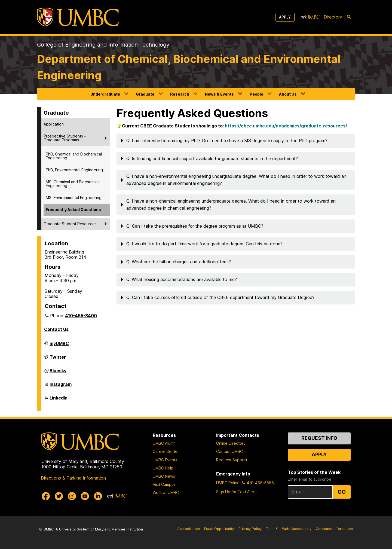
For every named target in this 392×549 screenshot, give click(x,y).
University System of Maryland (85, 529)
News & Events (219, 94)
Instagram (61, 386)
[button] (236, 141)
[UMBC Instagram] (72, 496)
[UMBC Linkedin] (98, 496)
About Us (288, 94)
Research (180, 94)
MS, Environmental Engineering (74, 198)
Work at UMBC (166, 492)
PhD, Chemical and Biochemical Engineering (74, 156)
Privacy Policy (250, 529)
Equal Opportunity (219, 529)
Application (54, 124)
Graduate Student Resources (70, 224)
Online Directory (231, 443)
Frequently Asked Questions (73, 210)
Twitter (58, 359)
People (256, 94)
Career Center (166, 451)
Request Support (232, 460)
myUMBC (59, 346)
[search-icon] (349, 17)
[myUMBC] (310, 17)
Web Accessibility (297, 529)
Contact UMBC (229, 451)
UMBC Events (165, 460)
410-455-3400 (81, 316)
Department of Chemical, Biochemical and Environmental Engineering (189, 67)
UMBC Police (228, 483)
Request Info (319, 438)
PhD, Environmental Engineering (74, 170)
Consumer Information (334, 529)
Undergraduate (105, 94)
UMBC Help (163, 468)
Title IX (272, 529)
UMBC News (164, 476)
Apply (285, 17)
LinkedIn (59, 400)
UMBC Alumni (165, 443)
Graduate (145, 94)
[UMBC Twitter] (59, 496)
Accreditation (189, 529)
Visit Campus (164, 484)
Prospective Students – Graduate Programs (65, 138)
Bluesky (58, 373)
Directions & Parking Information (73, 478)
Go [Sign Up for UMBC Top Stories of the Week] (342, 492)
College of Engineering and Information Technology (103, 45)
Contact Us (56, 329)
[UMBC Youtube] (85, 496)
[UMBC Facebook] (46, 496)
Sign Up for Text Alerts (237, 492)
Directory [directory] (333, 17)
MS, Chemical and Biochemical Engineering (73, 184)
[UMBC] (78, 17)
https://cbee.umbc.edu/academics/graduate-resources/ (286, 126)
